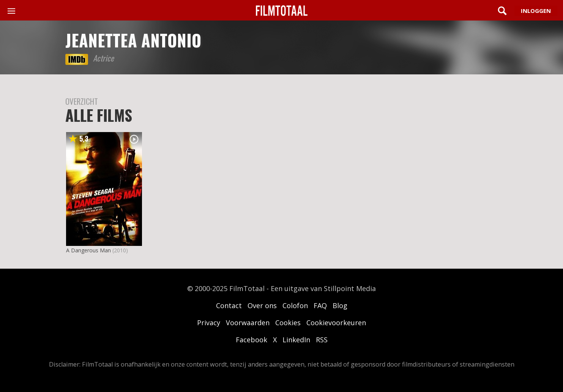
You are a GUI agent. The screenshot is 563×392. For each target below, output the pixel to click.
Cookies (288, 323)
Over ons (262, 305)
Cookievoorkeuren (336, 323)
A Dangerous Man (88, 250)
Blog (340, 305)
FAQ (320, 305)
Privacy (209, 323)
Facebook (252, 340)
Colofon (295, 305)
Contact (229, 305)
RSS (322, 340)
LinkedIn (296, 340)
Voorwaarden (248, 323)
